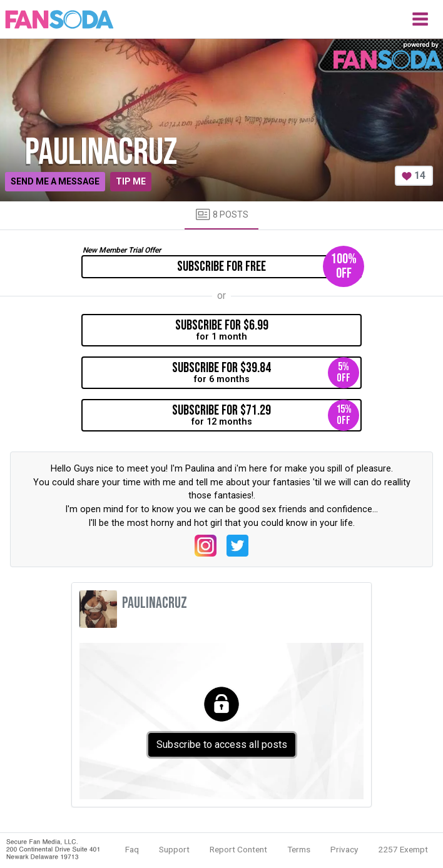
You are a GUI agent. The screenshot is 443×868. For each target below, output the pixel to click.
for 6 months (266, 373)
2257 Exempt (403, 849)
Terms (299, 849)
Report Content (238, 849)
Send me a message (55, 181)
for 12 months (266, 415)
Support (174, 849)
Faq (132, 849)
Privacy (344, 849)
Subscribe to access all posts (222, 744)
